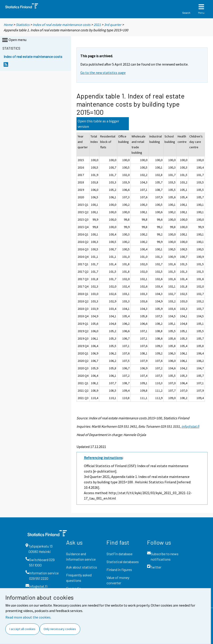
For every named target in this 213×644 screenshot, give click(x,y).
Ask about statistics (82, 567)
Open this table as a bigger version (98, 124)
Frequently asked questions (79, 578)
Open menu (14, 40)
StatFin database (119, 554)
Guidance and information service (81, 556)
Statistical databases (123, 562)
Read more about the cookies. (28, 617)
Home (8, 25)
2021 (97, 25)
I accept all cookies (22, 629)
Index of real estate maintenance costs (62, 25)
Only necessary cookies (60, 629)
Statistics (23, 25)
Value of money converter (118, 580)
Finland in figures (119, 570)
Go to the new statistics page (103, 73)
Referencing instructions (103, 458)
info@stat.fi (190, 426)
